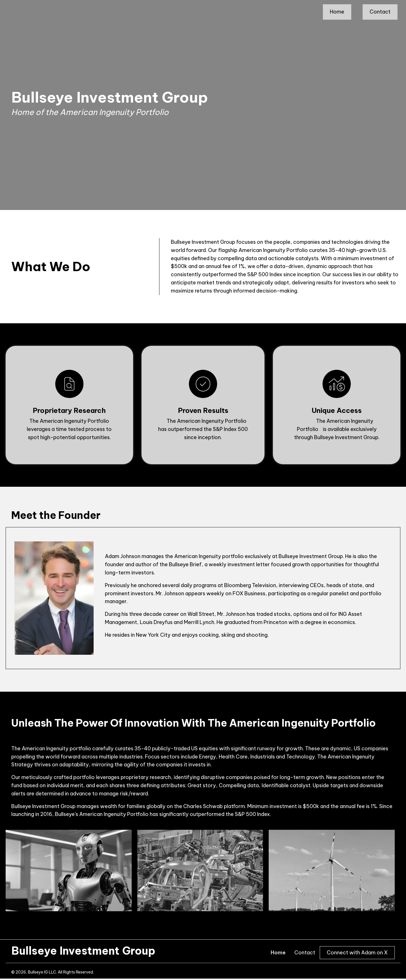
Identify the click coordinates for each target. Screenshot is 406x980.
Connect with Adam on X (357, 953)
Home (278, 953)
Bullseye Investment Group (83, 951)
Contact (305, 953)
